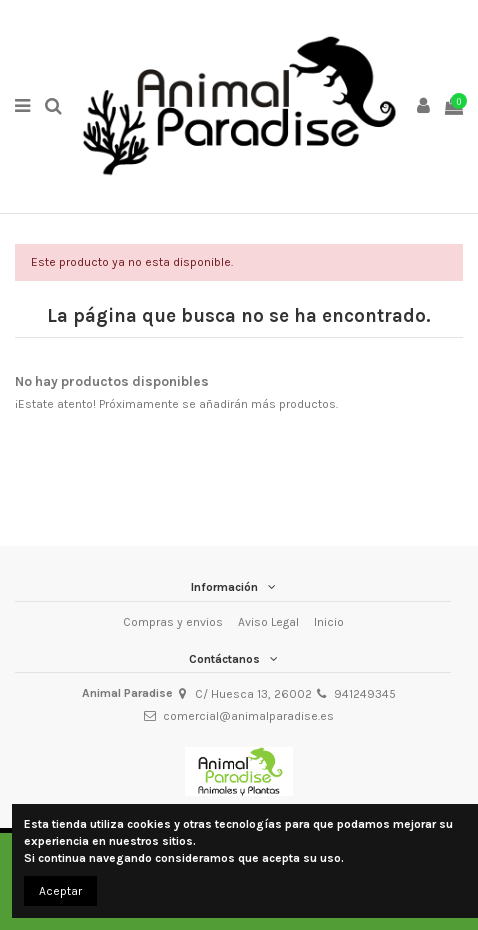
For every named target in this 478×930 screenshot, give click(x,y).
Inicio (329, 622)
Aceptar (60, 891)
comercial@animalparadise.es (248, 716)
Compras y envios (173, 622)
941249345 (365, 694)
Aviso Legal (268, 622)
